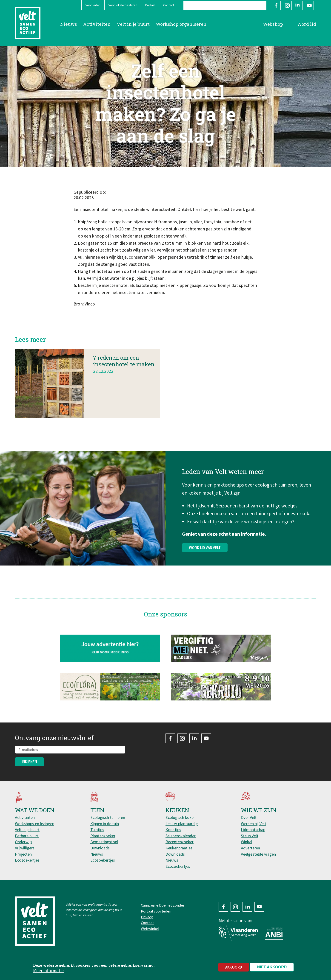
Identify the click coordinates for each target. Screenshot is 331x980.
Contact (169, 5)
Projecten (23, 854)
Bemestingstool (104, 842)
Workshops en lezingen (35, 824)
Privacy (147, 917)
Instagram (287, 6)
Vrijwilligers (25, 848)
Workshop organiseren (181, 24)
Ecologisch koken (181, 817)
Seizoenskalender (181, 836)
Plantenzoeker (103, 836)
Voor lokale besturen (123, 5)
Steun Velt (250, 836)
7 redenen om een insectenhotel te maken (124, 368)
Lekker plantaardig (182, 824)
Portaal (150, 5)
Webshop (273, 24)
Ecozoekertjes (27, 860)
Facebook (276, 6)
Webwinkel (150, 929)
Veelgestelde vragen (258, 854)
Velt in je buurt (133, 24)
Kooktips (173, 830)
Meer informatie (48, 971)
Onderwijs (24, 842)
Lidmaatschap (253, 830)
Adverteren (250, 848)
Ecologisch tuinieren (108, 817)
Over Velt (249, 817)
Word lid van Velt (205, 555)
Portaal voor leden (156, 911)
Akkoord (234, 967)
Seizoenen (227, 513)
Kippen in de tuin (105, 824)
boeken (207, 521)
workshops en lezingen (268, 529)
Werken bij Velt (254, 824)
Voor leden (93, 5)
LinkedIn (298, 6)
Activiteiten (97, 24)
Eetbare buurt (27, 836)
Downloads (100, 848)
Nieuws (69, 24)
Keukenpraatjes (179, 848)
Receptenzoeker (180, 842)
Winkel (247, 842)
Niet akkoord (272, 967)
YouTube (309, 6)
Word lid (307, 24)
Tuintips (97, 830)
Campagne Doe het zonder (163, 905)
